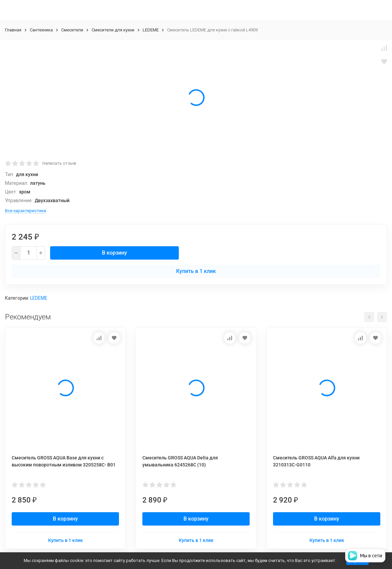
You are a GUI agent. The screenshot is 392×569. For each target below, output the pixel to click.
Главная (13, 30)
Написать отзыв (59, 163)
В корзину (114, 253)
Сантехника (41, 30)
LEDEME (151, 30)
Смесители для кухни (113, 30)
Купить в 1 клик (196, 271)
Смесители (72, 30)
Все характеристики (26, 211)
